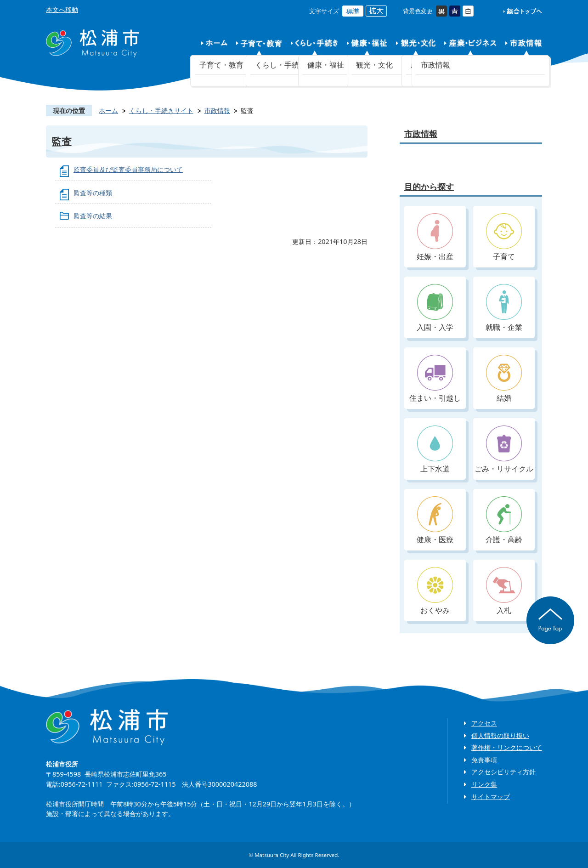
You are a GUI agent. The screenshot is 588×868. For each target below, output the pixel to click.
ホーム (108, 111)
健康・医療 (435, 520)
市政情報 (217, 111)
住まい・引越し (435, 379)
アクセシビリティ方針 (503, 772)
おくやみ (435, 591)
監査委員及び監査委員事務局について (128, 169)
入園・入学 (435, 308)
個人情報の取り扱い (500, 735)
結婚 (504, 379)
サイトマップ (491, 797)
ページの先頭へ (550, 620)
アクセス (484, 723)
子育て (504, 237)
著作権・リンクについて (507, 747)
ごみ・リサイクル (504, 450)
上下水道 (435, 450)
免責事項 (484, 760)
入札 (504, 591)
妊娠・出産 (435, 237)
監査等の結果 (93, 216)
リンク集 (484, 784)
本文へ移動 (62, 9)
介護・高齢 (504, 520)
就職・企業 (504, 308)
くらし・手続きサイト (161, 111)
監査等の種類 (93, 193)
